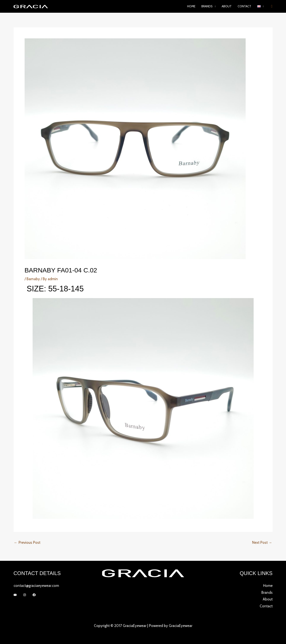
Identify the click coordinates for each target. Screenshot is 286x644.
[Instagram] (25, 595)
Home (191, 6)
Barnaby (33, 279)
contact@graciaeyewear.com (36, 586)
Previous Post (27, 543)
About (227, 6)
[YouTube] (15, 595)
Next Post (262, 543)
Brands (267, 592)
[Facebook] (34, 595)
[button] (261, 6)
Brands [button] (207, 6)
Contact (244, 6)
